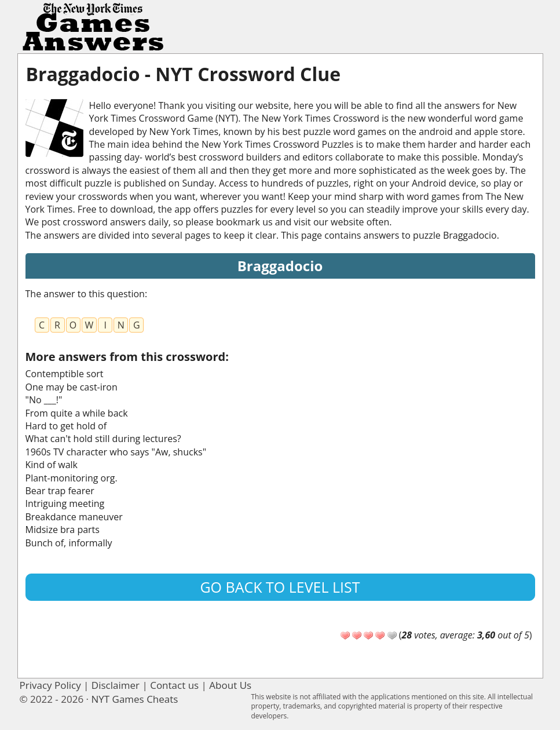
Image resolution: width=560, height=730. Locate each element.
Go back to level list (280, 587)
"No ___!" (44, 400)
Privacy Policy (50, 685)
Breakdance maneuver (74, 517)
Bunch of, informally (69, 543)
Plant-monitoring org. (72, 478)
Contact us (174, 685)
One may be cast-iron (72, 387)
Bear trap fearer (60, 491)
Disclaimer (116, 685)
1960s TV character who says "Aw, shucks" (116, 452)
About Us (230, 685)
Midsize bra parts (63, 530)
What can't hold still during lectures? (103, 439)
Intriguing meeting (65, 503)
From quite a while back (77, 413)
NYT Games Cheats (134, 699)
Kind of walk (52, 465)
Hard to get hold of (66, 426)
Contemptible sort (65, 374)
